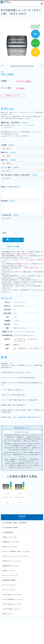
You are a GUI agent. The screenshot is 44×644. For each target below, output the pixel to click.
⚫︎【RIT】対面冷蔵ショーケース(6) (13, 599)
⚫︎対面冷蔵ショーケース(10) (11, 542)
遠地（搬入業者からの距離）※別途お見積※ (15, 175)
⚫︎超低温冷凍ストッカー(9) (10, 566)
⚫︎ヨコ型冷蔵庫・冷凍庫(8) (10, 528)
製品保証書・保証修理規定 (27, 417)
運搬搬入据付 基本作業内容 (10, 123)
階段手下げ (5, 160)
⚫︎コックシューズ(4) (8, 590)
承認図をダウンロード (13, 96)
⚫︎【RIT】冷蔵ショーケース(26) (12, 595)
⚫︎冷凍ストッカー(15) (9, 571)
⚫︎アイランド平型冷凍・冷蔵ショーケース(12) (16, 551)
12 (33, 66)
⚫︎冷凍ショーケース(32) (9, 547)
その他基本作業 (6, 215)
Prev (3, 66)
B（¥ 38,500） (30, 125)
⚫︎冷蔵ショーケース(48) (9, 537)
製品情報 (22, 517)
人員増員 (4, 145)
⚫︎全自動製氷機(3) (8, 532)
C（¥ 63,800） (8, 127)
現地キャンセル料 (7, 187)
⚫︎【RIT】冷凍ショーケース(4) (11, 604)
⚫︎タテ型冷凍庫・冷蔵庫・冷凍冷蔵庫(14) (15, 523)
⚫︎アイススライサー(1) (9, 585)
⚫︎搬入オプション (8, 614)
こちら (3, 136)
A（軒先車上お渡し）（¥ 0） (13, 125)
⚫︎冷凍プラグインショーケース (12, 561)
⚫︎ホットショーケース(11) (10, 575)
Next (41, 66)
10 (29, 66)
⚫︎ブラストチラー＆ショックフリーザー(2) (15, 556)
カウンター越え (6, 167)
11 (31, 66)
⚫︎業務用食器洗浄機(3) (9, 580)
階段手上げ (5, 152)
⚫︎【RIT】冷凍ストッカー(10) (11, 609)
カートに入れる (13, 240)
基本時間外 (5, 201)
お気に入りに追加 (13, 246)
